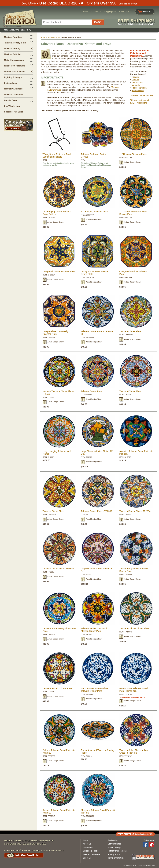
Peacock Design (139, 88)
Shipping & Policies (91, 851)
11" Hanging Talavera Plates (133, 154)
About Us (87, 844)
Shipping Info (110, 12)
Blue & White (138, 91)
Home (86, 12)
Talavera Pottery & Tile (15, 43)
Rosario (135, 77)
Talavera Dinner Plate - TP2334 (135, 511)
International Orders (92, 854)
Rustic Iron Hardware (15, 66)
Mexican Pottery (12, 48)
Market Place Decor (14, 89)
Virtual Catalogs (115, 847)
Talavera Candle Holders (142, 95)
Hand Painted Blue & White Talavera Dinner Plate (94, 690)
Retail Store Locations (117, 851)
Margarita (136, 85)
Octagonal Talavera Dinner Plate (59, 271)
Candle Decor (11, 100)
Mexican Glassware (14, 95)
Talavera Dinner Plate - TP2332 (96, 511)
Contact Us (96, 12)
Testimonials (113, 840)
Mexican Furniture (13, 37)
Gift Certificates (114, 844)
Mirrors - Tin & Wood (14, 72)
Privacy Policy (114, 854)
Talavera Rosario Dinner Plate (57, 688)
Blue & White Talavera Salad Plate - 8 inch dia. (133, 690)
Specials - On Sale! (13, 112)
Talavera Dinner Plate (130, 331)
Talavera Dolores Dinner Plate (134, 628)
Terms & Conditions (116, 858)
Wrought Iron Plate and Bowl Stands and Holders (57, 155)
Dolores (135, 80)
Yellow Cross (138, 82)
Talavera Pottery (54, 37)
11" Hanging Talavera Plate (94, 212)
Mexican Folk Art (12, 54)
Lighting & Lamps (13, 77)
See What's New (12, 106)
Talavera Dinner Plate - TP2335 (58, 569)
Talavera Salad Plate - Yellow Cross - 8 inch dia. (134, 752)
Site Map (87, 858)
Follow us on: (149, 840)
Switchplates (10, 83)
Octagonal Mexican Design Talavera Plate (56, 333)
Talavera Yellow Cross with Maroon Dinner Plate (94, 630)
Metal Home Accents (14, 60)
